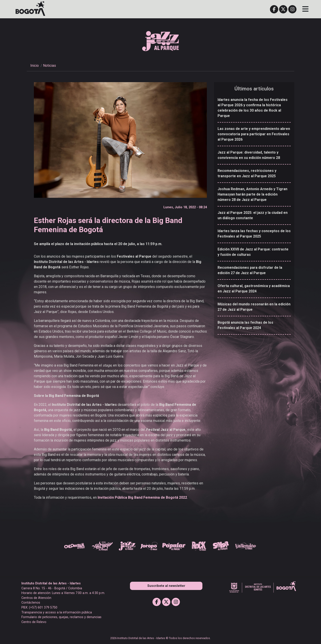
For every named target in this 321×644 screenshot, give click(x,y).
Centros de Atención (36, 598)
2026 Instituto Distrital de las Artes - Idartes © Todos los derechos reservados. (160, 638)
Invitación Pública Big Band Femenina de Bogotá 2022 (142, 497)
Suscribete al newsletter (166, 586)
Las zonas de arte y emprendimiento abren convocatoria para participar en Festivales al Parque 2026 (254, 134)
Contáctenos (31, 603)
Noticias (49, 66)
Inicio (35, 66)
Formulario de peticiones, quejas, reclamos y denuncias (61, 617)
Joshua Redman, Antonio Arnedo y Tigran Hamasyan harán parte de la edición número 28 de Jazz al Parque (252, 194)
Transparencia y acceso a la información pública (57, 612)
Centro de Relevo (34, 622)
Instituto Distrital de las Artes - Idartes (51, 583)
